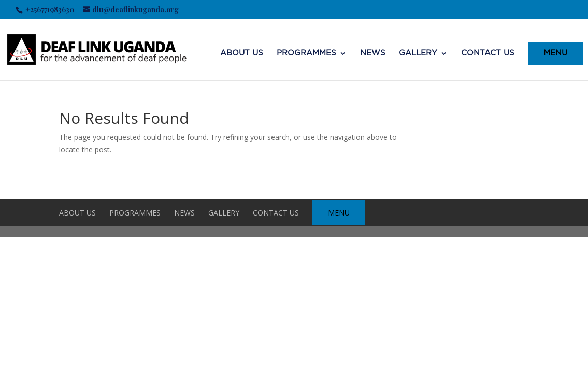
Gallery (418, 53)
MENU (555, 53)
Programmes (306, 53)
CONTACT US (488, 53)
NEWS (373, 53)
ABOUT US (242, 53)
